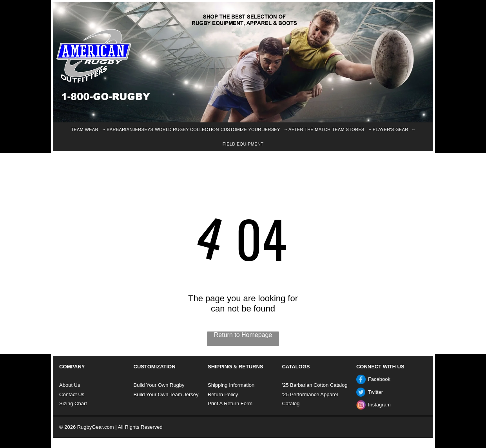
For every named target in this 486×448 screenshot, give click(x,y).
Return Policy (223, 394)
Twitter (375, 392)
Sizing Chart (73, 403)
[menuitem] (88, 130)
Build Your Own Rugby (159, 385)
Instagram (379, 405)
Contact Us (72, 394)
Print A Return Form (230, 403)
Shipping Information (231, 385)
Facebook (379, 379)
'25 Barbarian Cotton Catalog (315, 385)
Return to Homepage (243, 335)
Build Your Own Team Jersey (166, 394)
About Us (70, 385)
